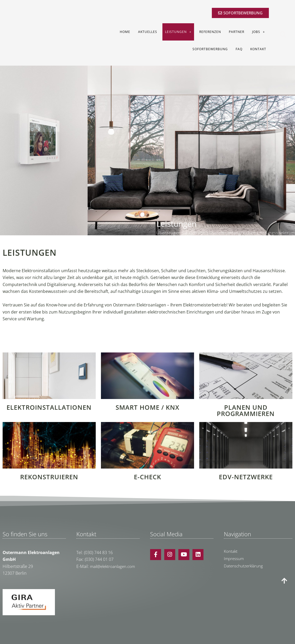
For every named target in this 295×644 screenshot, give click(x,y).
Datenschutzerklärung (244, 566)
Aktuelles (148, 32)
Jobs (259, 32)
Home (125, 32)
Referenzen (210, 32)
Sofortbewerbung (210, 49)
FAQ (239, 49)
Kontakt (258, 49)
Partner (237, 32)
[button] (283, 46)
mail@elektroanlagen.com (114, 566)
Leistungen (178, 32)
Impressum (234, 558)
